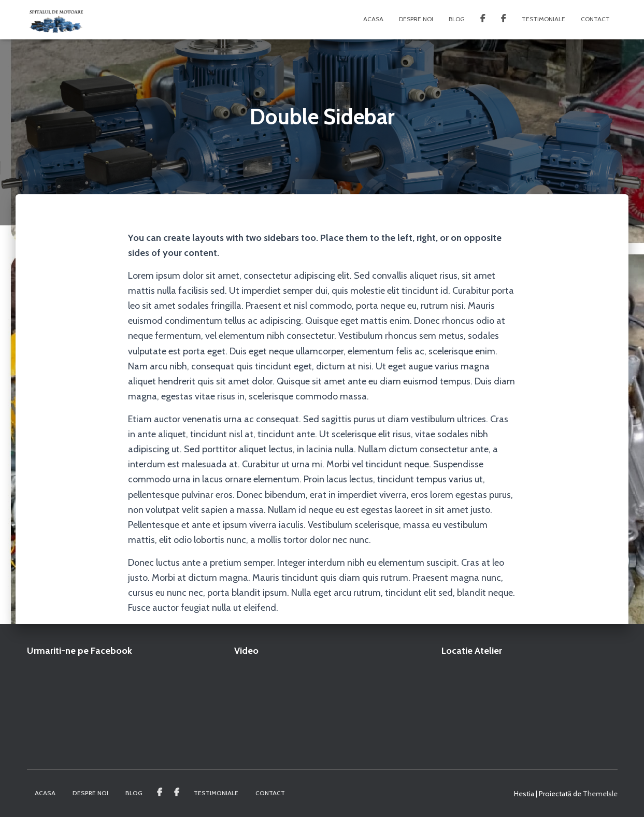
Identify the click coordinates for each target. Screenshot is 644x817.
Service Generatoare (483, 20)
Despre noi (416, 19)
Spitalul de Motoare (504, 20)
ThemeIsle (600, 794)
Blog (457, 19)
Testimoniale (543, 19)
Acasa (373, 19)
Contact (595, 19)
